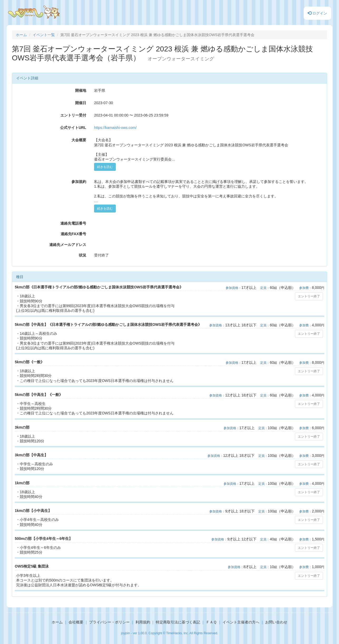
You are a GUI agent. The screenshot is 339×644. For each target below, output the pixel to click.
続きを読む (105, 167)
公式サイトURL (73, 128)
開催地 (81, 90)
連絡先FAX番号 (73, 234)
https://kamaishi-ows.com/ (115, 128)
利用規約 (143, 622)
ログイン (317, 13)
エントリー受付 (73, 115)
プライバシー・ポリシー (109, 622)
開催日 (81, 103)
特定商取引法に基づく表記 (178, 622)
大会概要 (79, 140)
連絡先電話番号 (73, 223)
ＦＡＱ (211, 622)
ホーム (21, 35)
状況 (83, 255)
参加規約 (79, 182)
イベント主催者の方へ (241, 622)
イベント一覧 (44, 35)
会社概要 (76, 622)
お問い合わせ (276, 622)
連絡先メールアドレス (68, 245)
